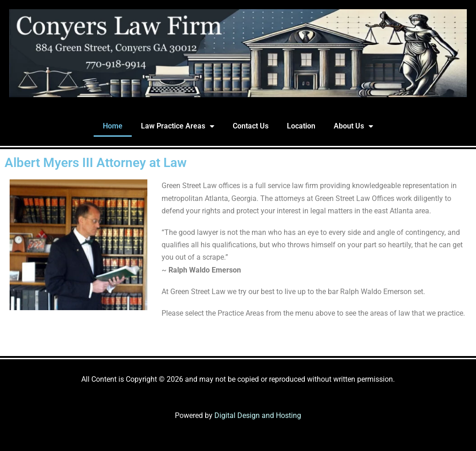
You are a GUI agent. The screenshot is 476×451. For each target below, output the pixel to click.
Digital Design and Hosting (258, 415)
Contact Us (251, 126)
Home (113, 126)
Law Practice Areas (178, 126)
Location (301, 126)
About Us (353, 126)
